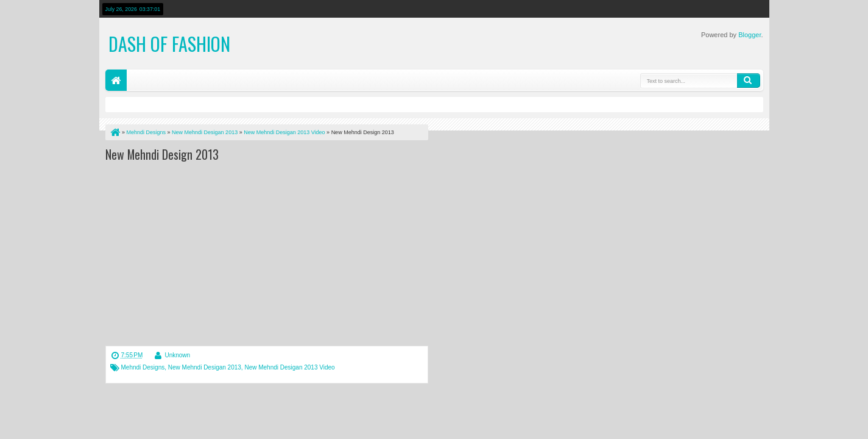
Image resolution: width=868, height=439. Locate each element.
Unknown (177, 355)
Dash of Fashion (169, 44)
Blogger (750, 35)
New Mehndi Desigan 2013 (205, 367)
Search (749, 80)
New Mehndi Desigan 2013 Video (289, 367)
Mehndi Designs (143, 367)
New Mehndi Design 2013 (162, 154)
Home (116, 80)
